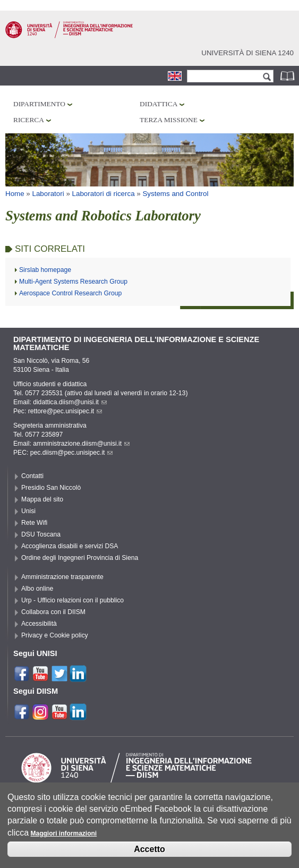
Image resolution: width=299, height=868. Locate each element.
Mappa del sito (42, 499)
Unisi (28, 511)
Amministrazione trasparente (62, 577)
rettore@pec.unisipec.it (65, 411)
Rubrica (288, 76)
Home (15, 194)
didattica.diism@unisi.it (70, 402)
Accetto (149, 851)
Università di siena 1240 (247, 53)
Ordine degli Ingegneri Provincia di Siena (80, 558)
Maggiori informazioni (63, 836)
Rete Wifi (34, 523)
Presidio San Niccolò (51, 488)
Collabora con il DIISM (53, 612)
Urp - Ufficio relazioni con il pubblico (72, 600)
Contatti (32, 476)
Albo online (37, 589)
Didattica (159, 104)
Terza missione (169, 120)
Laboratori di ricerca (104, 194)
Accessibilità (39, 624)
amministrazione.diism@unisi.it (81, 444)
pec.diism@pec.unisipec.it (72, 453)
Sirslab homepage (45, 270)
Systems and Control (175, 194)
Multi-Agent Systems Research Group (73, 282)
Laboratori (48, 194)
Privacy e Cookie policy (55, 635)
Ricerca (29, 120)
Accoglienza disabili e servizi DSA (70, 546)
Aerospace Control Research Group (70, 293)
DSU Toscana (41, 534)
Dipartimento (39, 104)
